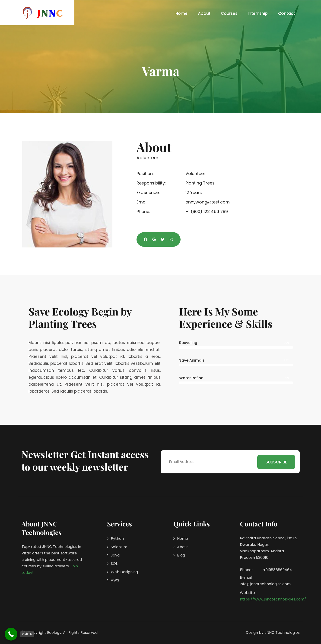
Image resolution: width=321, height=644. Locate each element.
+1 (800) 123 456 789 (207, 211)
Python (117, 539)
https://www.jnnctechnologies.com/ (273, 599)
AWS (115, 580)
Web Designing (124, 572)
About (204, 13)
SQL (114, 564)
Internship (258, 13)
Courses (229, 13)
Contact (287, 13)
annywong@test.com (208, 202)
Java (115, 555)
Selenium (119, 547)
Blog (181, 555)
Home (181, 13)
